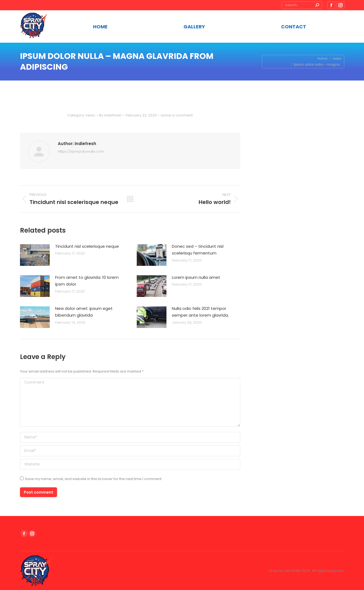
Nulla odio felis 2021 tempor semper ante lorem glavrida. (200, 312)
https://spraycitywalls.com (81, 152)
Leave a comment (177, 115)
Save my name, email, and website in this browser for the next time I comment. (93, 479)
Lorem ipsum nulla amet (196, 277)
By (110, 115)
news (90, 115)
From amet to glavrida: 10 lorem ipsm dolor (87, 281)
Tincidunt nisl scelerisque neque (87, 246)
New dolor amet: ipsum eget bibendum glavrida (84, 312)
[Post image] (35, 255)
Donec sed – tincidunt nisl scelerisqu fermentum (198, 250)
